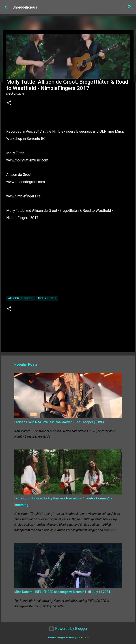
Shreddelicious (25, 7)
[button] (9, 103)
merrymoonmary (79, 638)
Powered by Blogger (68, 629)
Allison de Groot (21, 298)
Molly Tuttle (47, 298)
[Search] (130, 7)
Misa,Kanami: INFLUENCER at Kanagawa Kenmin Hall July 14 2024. (63, 592)
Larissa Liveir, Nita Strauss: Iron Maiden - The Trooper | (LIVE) (59, 422)
